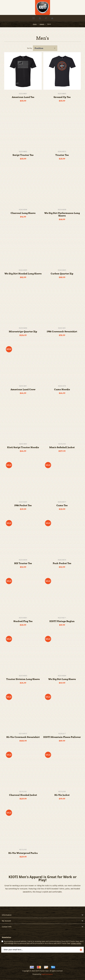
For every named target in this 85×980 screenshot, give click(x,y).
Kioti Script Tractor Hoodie (23, 447)
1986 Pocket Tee (23, 505)
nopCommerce (47, 974)
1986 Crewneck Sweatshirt (62, 332)
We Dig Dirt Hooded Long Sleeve (23, 274)
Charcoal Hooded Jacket (23, 795)
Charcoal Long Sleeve (23, 213)
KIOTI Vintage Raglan (62, 621)
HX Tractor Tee (23, 563)
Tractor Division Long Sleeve (23, 679)
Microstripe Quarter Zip (23, 332)
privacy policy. (76, 943)
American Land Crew (23, 389)
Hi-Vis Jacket (62, 795)
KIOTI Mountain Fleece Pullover (62, 737)
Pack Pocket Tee (62, 563)
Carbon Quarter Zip (62, 274)
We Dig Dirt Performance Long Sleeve (62, 214)
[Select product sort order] (45, 48)
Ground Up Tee (62, 97)
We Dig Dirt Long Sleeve (62, 679)
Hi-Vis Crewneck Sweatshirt (23, 737)
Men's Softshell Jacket (62, 447)
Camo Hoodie (62, 389)
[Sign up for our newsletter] (42, 950)
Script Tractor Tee (23, 155)
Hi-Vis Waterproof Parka (23, 853)
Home (35, 24)
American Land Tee (23, 97)
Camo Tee (62, 505)
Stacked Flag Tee (23, 621)
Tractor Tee (62, 155)
